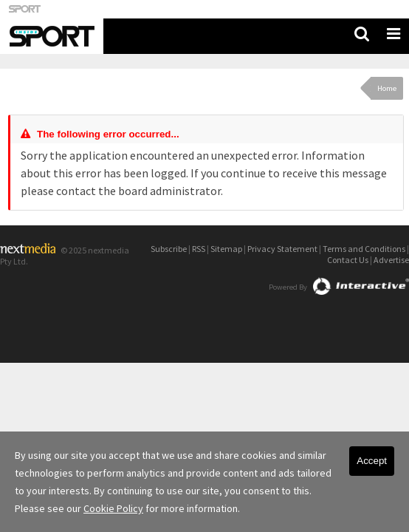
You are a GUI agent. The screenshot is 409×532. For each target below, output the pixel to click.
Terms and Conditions (364, 249)
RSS (199, 249)
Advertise (391, 260)
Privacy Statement (282, 249)
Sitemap (226, 249)
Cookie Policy (113, 508)
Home (387, 88)
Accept (372, 461)
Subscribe (169, 249)
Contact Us (348, 260)
